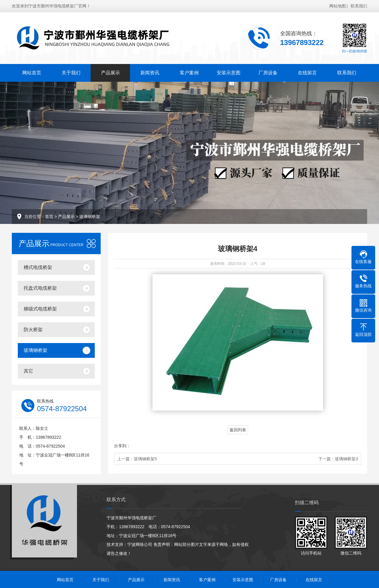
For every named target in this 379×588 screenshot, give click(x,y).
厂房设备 (268, 73)
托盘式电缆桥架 (40, 288)
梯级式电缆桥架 (40, 309)
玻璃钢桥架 (90, 217)
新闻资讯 (150, 73)
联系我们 (359, 6)
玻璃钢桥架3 (346, 459)
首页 (49, 217)
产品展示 (110, 73)
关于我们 (71, 73)
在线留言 (307, 73)
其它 (28, 371)
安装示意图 (229, 73)
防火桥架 (33, 330)
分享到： (122, 446)
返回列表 (238, 430)
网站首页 (32, 73)
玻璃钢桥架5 (145, 459)
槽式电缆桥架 (38, 267)
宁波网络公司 (140, 544)
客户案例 (189, 73)
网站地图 (338, 6)
